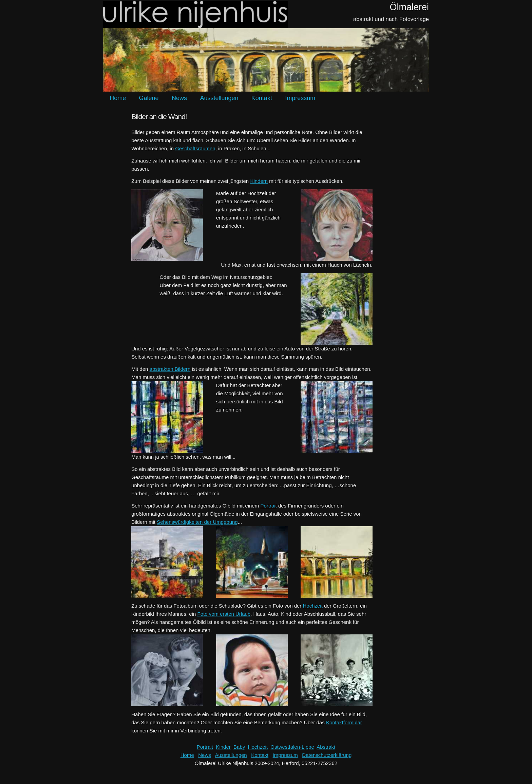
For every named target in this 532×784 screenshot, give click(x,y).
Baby (239, 747)
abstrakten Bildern (170, 369)
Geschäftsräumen (195, 148)
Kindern (259, 181)
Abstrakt (326, 747)
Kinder (223, 747)
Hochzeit (313, 606)
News (179, 98)
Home (118, 98)
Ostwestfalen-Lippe (292, 747)
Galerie (149, 98)
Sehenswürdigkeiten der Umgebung (197, 522)
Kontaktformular (344, 722)
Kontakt (262, 98)
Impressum (300, 98)
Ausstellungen (219, 98)
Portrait (268, 506)
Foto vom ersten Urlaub (224, 614)
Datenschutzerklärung (327, 755)
